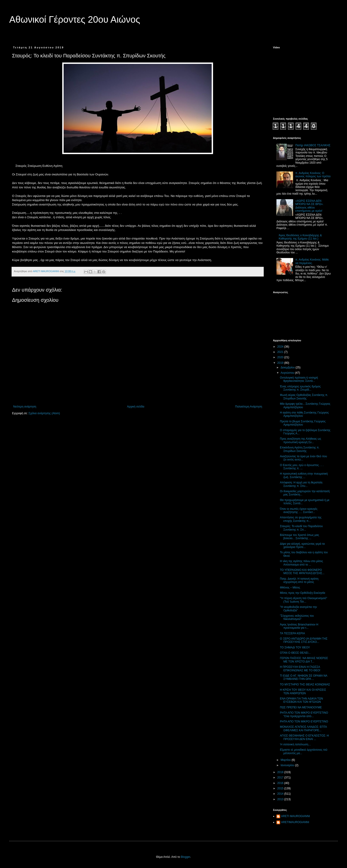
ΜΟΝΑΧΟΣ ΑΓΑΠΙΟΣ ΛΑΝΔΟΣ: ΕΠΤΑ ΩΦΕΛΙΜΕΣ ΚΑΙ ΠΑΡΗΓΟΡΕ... (303, 728)
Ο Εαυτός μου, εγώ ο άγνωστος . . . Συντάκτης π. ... (302, 467)
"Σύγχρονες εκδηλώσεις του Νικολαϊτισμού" (297, 617)
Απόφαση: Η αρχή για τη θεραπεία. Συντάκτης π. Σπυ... (302, 484)
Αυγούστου (288, 373)
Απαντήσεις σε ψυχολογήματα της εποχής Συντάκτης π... (301, 519)
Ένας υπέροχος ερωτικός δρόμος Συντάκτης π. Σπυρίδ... (300, 388)
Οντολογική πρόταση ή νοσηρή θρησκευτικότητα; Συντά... (299, 379)
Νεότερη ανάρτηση (25, 407)
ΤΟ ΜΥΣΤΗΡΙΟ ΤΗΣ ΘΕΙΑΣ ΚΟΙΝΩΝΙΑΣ (305, 684)
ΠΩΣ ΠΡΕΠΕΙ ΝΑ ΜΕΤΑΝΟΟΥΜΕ (301, 707)
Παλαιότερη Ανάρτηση (249, 407)
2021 (281, 352)
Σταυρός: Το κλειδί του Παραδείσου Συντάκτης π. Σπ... (301, 528)
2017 (281, 778)
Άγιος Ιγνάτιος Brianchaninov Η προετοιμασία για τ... (299, 626)
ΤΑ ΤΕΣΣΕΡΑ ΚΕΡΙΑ (292, 633)
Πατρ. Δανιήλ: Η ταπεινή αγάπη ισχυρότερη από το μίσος (299, 580)
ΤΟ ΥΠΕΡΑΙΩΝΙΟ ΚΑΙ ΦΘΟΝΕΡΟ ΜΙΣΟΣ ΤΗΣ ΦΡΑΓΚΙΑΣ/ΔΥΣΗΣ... (302, 572)
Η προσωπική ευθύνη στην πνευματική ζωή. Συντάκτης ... (304, 475)
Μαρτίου (286, 760)
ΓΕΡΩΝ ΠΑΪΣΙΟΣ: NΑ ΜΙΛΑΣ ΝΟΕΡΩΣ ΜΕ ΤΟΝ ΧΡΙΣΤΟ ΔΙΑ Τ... (304, 660)
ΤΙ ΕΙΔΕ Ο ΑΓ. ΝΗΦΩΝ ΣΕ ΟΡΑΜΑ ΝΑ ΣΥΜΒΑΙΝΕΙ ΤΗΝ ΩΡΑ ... (304, 677)
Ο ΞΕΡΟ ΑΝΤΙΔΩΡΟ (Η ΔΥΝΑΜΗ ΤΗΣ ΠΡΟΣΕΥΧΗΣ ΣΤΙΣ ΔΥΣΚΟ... (304, 640)
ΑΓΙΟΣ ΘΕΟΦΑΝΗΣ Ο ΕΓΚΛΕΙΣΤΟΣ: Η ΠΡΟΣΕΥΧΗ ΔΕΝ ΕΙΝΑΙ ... (304, 737)
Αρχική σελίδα (136, 407)
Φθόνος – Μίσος (290, 588)
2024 (281, 347)
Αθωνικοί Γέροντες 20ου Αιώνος (75, 19)
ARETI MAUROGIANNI (296, 816)
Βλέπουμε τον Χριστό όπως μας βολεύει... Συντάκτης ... (299, 537)
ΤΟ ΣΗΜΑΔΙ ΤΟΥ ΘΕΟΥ (295, 647)
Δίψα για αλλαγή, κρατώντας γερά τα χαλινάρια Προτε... (302, 545)
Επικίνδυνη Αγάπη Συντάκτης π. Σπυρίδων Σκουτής (300, 449)
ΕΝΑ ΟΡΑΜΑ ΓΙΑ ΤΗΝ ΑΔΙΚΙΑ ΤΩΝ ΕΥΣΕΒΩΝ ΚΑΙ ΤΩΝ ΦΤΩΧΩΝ (301, 700)
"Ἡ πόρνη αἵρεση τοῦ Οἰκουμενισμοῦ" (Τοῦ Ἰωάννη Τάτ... (304, 600)
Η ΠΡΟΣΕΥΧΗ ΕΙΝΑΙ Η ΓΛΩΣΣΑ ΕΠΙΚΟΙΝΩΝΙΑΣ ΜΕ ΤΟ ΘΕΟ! (300, 669)
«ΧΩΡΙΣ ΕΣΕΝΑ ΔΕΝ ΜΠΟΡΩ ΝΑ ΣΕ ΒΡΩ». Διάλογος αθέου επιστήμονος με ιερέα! (309, 206)
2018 (281, 772)
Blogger (185, 857)
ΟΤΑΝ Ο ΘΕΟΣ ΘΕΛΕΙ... (295, 653)
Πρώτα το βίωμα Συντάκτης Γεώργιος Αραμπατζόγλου (303, 423)
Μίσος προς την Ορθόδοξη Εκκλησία (302, 593)
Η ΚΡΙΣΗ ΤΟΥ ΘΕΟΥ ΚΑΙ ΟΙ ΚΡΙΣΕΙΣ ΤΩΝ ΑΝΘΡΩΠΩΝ (303, 691)
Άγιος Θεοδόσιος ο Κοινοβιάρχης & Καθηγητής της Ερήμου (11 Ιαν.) (300, 237)
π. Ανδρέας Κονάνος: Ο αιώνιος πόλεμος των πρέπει (313, 175)
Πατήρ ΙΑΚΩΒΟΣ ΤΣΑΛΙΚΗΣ (313, 145)
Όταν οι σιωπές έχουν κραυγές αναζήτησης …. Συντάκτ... (299, 510)
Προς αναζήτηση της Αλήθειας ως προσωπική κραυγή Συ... (301, 440)
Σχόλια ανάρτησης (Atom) (44, 413)
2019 (281, 363)
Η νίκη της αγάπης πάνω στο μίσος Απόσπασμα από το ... (301, 563)
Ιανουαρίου (288, 765)
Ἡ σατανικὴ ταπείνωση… (295, 744)
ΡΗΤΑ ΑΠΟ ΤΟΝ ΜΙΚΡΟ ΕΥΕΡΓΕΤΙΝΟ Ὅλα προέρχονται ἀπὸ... (304, 714)
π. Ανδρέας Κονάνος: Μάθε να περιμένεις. (312, 261)
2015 (281, 788)
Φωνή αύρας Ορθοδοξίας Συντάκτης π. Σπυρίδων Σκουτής (304, 397)
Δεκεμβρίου (288, 367)
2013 (281, 799)
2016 (281, 783)
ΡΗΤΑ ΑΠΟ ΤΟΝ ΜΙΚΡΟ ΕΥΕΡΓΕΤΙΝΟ (304, 722)
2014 (281, 794)
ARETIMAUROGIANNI (295, 822)
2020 (281, 357)
